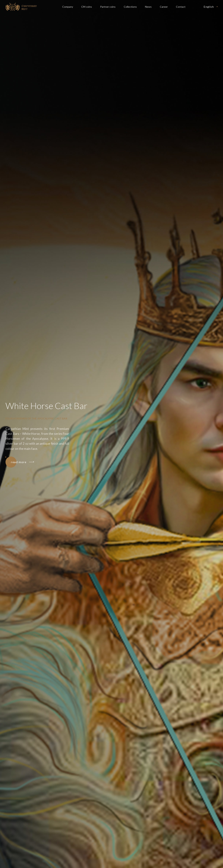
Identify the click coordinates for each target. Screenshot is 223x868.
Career (164, 7)
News (148, 7)
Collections (130, 7)
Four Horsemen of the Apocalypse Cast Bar (36, 418)
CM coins (87, 7)
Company (68, 7)
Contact (181, 7)
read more (22, 462)
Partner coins (108, 7)
